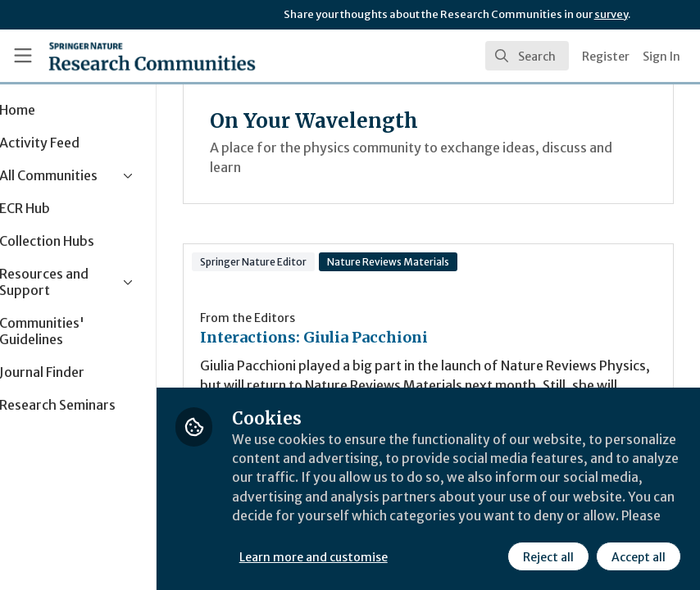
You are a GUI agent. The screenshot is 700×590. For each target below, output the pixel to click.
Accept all (638, 556)
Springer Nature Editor (307, 262)
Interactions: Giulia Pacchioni (367, 338)
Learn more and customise (367, 556)
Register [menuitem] (606, 57)
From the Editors (301, 318)
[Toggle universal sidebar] (23, 56)
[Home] (152, 56)
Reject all (548, 556)
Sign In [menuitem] (661, 57)
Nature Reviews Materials (441, 262)
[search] (527, 56)
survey (611, 14)
